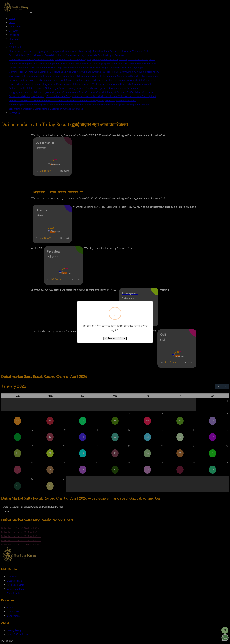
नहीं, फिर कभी (110, 338)
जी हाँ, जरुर (121, 338)
